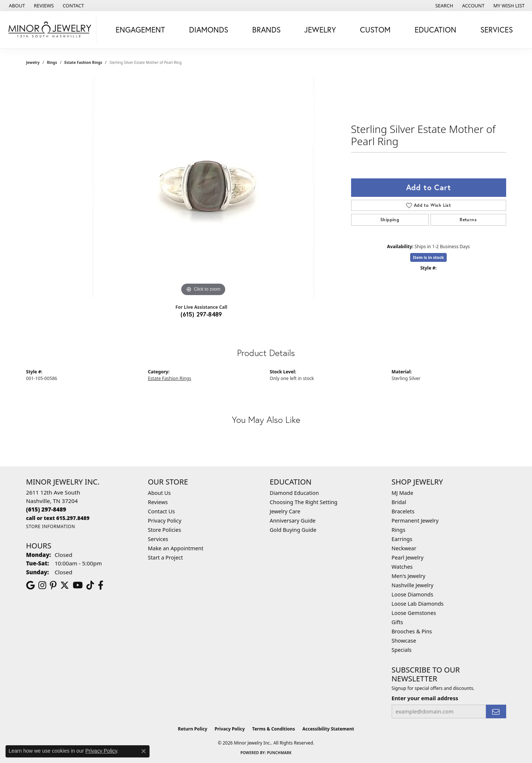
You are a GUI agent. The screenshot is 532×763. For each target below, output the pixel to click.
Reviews (158, 502)
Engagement (140, 30)
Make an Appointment (176, 548)
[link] (16, 6)
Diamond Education (294, 493)
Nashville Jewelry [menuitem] (413, 585)
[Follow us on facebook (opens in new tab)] (101, 585)
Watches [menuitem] (402, 567)
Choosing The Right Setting (304, 502)
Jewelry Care (285, 511)
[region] (203, 187)
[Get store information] (51, 526)
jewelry (33, 62)
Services (497, 30)
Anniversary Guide (293, 521)
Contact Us (162, 511)
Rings (52, 62)
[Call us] (58, 518)
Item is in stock (429, 257)
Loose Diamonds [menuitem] (413, 594)
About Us (159, 493)
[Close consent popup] (144, 751)
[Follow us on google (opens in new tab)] (30, 585)
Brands (266, 30)
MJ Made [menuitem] (403, 493)
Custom (375, 30)
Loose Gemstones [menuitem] (414, 613)
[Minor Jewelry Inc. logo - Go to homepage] (50, 30)
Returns (468, 220)
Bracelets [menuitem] (403, 511)
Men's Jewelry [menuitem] (409, 576)
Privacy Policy (165, 521)
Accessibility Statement (328, 729)
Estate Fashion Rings (83, 62)
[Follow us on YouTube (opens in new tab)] (78, 585)
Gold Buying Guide (293, 530)
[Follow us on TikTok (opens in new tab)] (90, 585)
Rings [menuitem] (399, 530)
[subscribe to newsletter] (496, 711)
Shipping (390, 220)
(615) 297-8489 (201, 314)
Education (435, 30)
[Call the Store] (46, 509)
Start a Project (166, 557)
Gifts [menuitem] (397, 622)
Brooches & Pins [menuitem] (412, 631)
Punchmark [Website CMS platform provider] (279, 753)
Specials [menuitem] (402, 650)
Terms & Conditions (274, 729)
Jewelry (320, 30)
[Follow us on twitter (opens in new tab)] (65, 585)
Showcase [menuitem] (404, 641)
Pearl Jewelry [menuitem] (408, 557)
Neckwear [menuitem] (404, 548)
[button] (444, 6)
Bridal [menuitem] (399, 502)
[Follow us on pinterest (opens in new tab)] (53, 585)
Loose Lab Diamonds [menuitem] (418, 604)
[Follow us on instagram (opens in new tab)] (42, 585)
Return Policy (193, 729)
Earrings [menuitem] (402, 539)
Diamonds (209, 30)
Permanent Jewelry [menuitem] (415, 521)
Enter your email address (425, 698)
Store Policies (165, 530)
